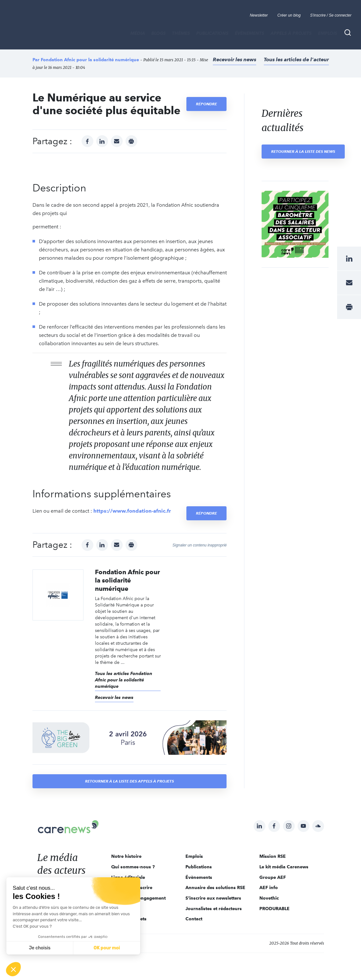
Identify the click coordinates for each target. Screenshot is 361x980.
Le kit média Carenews (284, 867)
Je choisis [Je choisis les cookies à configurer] (40, 948)
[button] (13, 969)
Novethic (269, 898)
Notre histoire (126, 856)
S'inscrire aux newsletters (213, 898)
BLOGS (159, 33)
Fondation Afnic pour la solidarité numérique (90, 60)
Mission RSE (273, 856)
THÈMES (181, 33)
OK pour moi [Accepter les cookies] (107, 948)
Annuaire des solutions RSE (215, 887)
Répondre (206, 104)
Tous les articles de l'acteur (296, 59)
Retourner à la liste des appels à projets (130, 781)
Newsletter (259, 15)
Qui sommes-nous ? (133, 867)
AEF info (269, 887)
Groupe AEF (273, 877)
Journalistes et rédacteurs (214, 909)
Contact (194, 919)
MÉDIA (138, 33)
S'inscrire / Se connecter (331, 15)
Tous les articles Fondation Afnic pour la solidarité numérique (124, 680)
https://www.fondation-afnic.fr (132, 511)
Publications (212, 33)
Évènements (249, 33)
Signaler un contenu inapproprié (199, 545)
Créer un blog (289, 15)
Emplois (328, 33)
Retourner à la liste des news (303, 151)
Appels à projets (291, 33)
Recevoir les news (235, 59)
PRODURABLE (274, 909)
